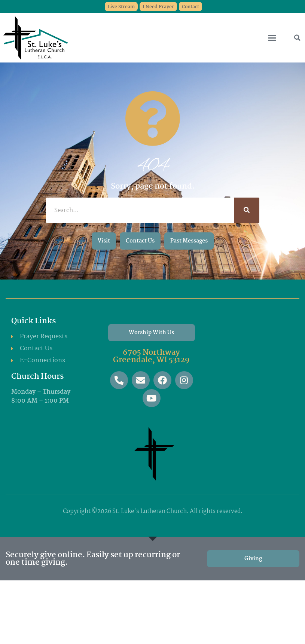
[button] (272, 38)
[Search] (247, 210)
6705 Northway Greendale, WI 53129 (151, 356)
